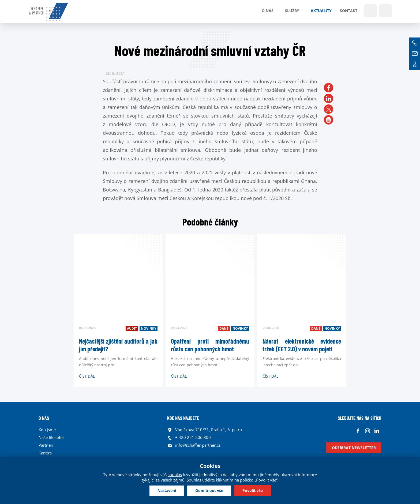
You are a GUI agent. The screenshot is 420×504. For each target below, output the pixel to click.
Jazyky (385, 11)
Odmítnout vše (209, 490)
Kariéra (45, 453)
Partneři (46, 445)
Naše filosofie (51, 437)
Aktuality (321, 11)
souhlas (175, 475)
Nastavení (167, 490)
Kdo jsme (47, 430)
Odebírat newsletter (354, 448)
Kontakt (348, 11)
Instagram (367, 431)
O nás (268, 11)
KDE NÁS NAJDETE (183, 418)
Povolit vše (253, 490)
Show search (371, 11)
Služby (292, 11)
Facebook (358, 431)
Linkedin (377, 431)
